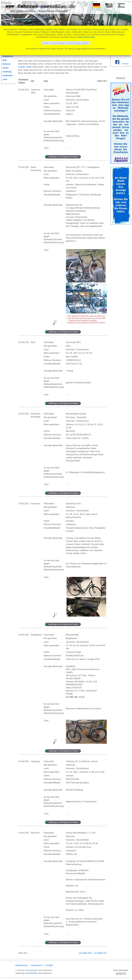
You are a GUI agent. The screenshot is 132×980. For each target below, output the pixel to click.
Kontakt (49, 965)
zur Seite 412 (100, 953)
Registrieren (8, 56)
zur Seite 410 (85, 953)
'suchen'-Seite (25, 67)
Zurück (6, 68)
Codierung (7, 72)
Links (5, 79)
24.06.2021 (24, 504)
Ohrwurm (7, 64)
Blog (5, 60)
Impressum (36, 965)
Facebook (125, 64)
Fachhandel (8, 76)
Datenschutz (22, 965)
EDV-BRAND (32, 973)
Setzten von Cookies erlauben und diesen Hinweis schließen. (66, 43)
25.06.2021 (24, 90)
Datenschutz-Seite (86, 37)
